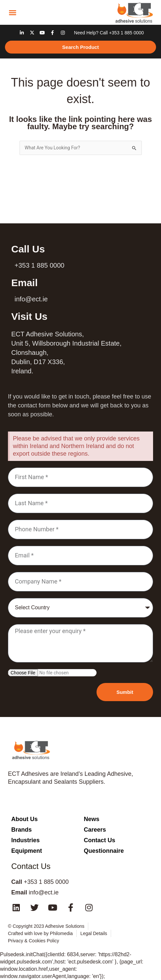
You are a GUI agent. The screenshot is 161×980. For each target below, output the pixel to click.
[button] (13, 13)
